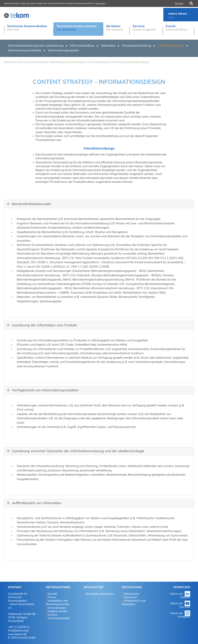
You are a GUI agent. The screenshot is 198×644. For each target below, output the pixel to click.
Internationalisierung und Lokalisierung (36, 45)
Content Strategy (118, 62)
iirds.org (25, 3)
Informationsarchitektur (25, 50)
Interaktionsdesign (171, 45)
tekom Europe (11, 3)
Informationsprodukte (63, 50)
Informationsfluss (82, 45)
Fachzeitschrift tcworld (61, 3)
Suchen (191, 3)
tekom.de (9, 62)
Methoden (108, 45)
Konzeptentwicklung (137, 45)
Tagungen (100, 3)
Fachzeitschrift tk (84, 3)
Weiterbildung (56, 62)
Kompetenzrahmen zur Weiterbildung (86, 62)
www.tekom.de (17, 634)
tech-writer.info (39, 3)
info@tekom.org (18, 631)
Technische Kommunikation (31, 62)
